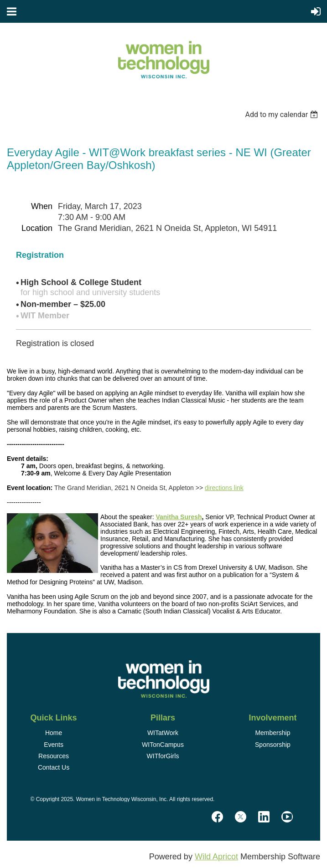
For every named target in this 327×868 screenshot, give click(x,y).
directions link (224, 488)
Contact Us (54, 767)
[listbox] (283, 115)
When (42, 206)
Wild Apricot (216, 857)
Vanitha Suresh (179, 517)
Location (37, 228)
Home (54, 733)
